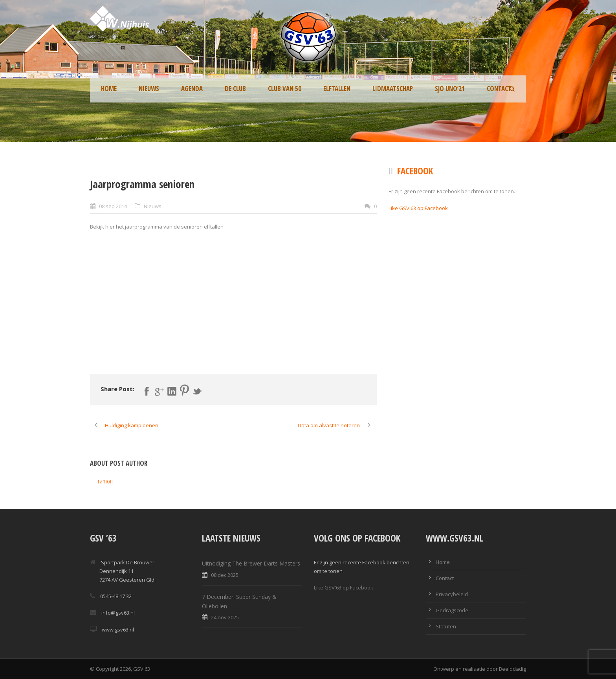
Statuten (446, 626)
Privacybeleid (452, 594)
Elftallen (337, 89)
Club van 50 (285, 89)
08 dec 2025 (225, 575)
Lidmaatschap (393, 89)
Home (109, 89)
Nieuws (149, 89)
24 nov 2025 (225, 617)
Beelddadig (512, 669)
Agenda (192, 89)
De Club (235, 89)
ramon (105, 481)
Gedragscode (452, 610)
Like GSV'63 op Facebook (418, 208)
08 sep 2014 (113, 206)
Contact (499, 89)
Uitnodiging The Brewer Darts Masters (251, 563)
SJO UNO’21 (450, 89)
